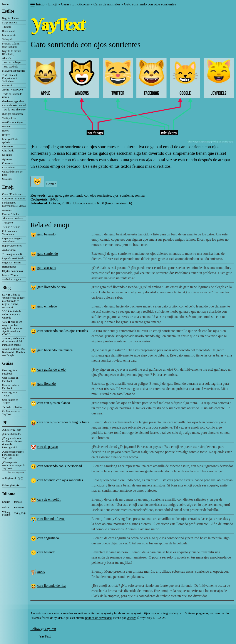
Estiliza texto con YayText (11, 413)
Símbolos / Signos (12, 279)
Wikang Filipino (6, 513)
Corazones (8, 163)
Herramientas (9, 267)
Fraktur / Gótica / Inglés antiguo (11, 45)
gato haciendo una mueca (55, 350)
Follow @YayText (12, 485)
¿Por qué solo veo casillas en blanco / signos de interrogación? (12, 443)
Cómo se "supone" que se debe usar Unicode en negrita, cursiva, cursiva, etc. (13, 301)
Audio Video (9, 250)
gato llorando (46, 384)
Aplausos (7, 159)
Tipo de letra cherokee (14, 110)
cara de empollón (49, 499)
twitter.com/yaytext (99, 613)
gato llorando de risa (51, 287)
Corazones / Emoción (13, 199)
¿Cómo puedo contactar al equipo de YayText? (14, 465)
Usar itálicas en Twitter (10, 401)
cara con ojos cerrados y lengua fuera (63, 422)
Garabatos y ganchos (13, 101)
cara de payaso (47, 447)
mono (41, 571)
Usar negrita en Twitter (10, 394)
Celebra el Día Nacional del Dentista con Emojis (13, 352)
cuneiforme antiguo (12, 122)
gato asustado (47, 268)
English (6, 502)
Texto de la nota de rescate (12, 95)
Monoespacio (9, 35)
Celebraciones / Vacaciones (10, 233)
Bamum (6, 126)
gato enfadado (47, 306)
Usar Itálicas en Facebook (10, 379)
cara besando (46, 552)
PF (5, 423)
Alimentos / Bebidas (13, 218)
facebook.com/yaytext (128, 613)
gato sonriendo (48, 254)
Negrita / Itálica (10, 18)
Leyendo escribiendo (13, 258)
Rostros (6, 135)
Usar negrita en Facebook (10, 372)
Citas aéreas (8, 168)
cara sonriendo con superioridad (59, 466)
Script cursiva (9, 23)
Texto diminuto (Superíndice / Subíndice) (10, 78)
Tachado (7, 27)
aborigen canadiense (13, 114)
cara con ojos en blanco (54, 403)
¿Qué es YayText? (12, 430)
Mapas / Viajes (10, 275)
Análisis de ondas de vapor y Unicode (12, 315)
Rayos (5, 131)
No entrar (7, 155)
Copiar (51, 184)
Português (19, 508)
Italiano (6, 508)
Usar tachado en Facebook (11, 387)
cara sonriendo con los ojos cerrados (62, 331)
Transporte (8, 223)
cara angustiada (48, 538)
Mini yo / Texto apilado (10, 141)
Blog (6, 287)
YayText (45, 636)
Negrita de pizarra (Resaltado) (12, 53)
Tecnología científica (13, 254)
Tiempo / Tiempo (11, 227)
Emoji (8, 187)
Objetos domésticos (12, 271)
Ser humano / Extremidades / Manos (14, 204)
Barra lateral (9, 31)
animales (7, 210)
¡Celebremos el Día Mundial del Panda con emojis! (13, 342)
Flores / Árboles (11, 214)
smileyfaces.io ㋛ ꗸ (12, 478)
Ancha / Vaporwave (12, 90)
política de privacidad (98, 618)
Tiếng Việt (20, 513)
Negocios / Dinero (12, 263)
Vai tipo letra (9, 118)
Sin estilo (7, 179)
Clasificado (8, 151)
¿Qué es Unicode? (12, 434)
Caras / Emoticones (12, 194)
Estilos (8, 11)
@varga (131, 618)
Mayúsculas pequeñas (14, 71)
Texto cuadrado (10, 67)
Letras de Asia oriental (14, 105)
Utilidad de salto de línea (12, 173)
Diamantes (8, 146)
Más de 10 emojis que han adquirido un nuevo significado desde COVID (12, 328)
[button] (32, 5)
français (18, 502)
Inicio (5, 4)
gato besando (46, 234)
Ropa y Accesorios (12, 246)
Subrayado (8, 39)
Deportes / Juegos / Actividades (12, 240)
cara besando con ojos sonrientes (60, 480)
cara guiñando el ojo (51, 369)
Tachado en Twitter (12, 407)
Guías (8, 363)
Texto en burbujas (12, 62)
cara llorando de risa (51, 586)
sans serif (7, 85)
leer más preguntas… (17, 472)
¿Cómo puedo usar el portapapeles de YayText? (13, 455)
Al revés (7, 58)
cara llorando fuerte (51, 519)
